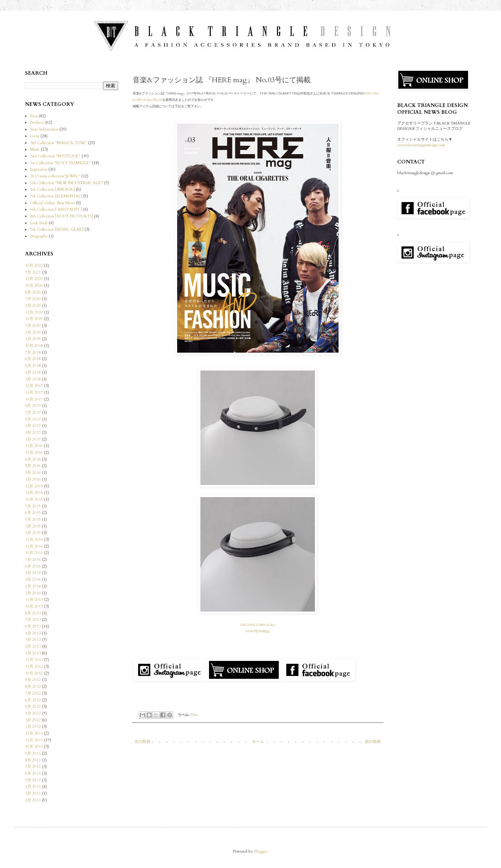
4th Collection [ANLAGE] (52, 189)
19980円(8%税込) (258, 631)
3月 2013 (33, 640)
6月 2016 (33, 459)
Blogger (261, 851)
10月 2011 (34, 747)
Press (194, 715)
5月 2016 (33, 466)
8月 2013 (33, 613)
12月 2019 (34, 312)
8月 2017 (33, 406)
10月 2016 (34, 453)
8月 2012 (33, 686)
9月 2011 (33, 753)
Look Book (39, 223)
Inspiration (39, 169)
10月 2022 (34, 266)
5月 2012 (33, 707)
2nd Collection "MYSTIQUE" (55, 156)
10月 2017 (34, 399)
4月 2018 (33, 372)
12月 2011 (34, 733)
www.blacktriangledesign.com (421, 145)
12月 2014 (34, 540)
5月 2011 (33, 780)
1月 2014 (33, 593)
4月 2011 (33, 787)
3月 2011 (33, 793)
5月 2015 (33, 519)
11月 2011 (34, 740)
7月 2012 (33, 693)
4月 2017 (33, 426)
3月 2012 (33, 720)
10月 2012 (34, 673)
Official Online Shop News (52, 203)
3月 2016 (33, 473)
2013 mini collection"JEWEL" (55, 176)
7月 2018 (33, 352)
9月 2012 (33, 680)
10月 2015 (34, 499)
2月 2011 (33, 800)
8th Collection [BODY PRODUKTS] (62, 216)
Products (37, 122)
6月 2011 (33, 773)
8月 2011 (33, 760)
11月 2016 (34, 446)
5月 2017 (33, 419)
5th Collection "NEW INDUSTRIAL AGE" (67, 183)
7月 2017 (33, 413)
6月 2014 (33, 566)
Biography (39, 236)
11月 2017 (34, 393)
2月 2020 (33, 306)
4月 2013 (33, 633)
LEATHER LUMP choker (258, 625)
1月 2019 (33, 339)
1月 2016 (33, 479)
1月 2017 (33, 439)
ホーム (258, 742)
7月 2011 (33, 767)
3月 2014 (33, 580)
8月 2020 (33, 292)
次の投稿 (142, 742)
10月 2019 (34, 319)
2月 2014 (33, 586)
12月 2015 (34, 486)
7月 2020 (33, 299)
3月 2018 (33, 379)
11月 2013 (34, 600)
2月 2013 (33, 646)
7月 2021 (33, 272)
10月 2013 (34, 606)
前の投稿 (373, 742)
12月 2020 (34, 279)
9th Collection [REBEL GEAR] (57, 229)
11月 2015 (34, 493)
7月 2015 (33, 506)
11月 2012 (34, 666)
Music (35, 149)
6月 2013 (33, 626)
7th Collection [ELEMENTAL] (56, 196)
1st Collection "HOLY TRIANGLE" (60, 163)
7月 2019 (33, 326)
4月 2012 (33, 713)
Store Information (44, 129)
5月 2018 (33, 366)
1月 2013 (33, 653)
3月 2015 (33, 526)
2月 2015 (33, 533)
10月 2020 (34, 286)
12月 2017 (34, 386)
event (35, 136)
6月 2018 (33, 359)
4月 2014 (33, 573)
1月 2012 (33, 727)
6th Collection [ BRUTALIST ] (56, 209)
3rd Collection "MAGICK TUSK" (59, 143)
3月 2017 (33, 433)
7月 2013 (33, 620)
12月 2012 (34, 660)
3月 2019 (33, 332)
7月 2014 (33, 560)
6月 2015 (33, 513)
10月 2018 (34, 346)
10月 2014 (34, 553)
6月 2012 (33, 700)
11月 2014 (34, 546)
